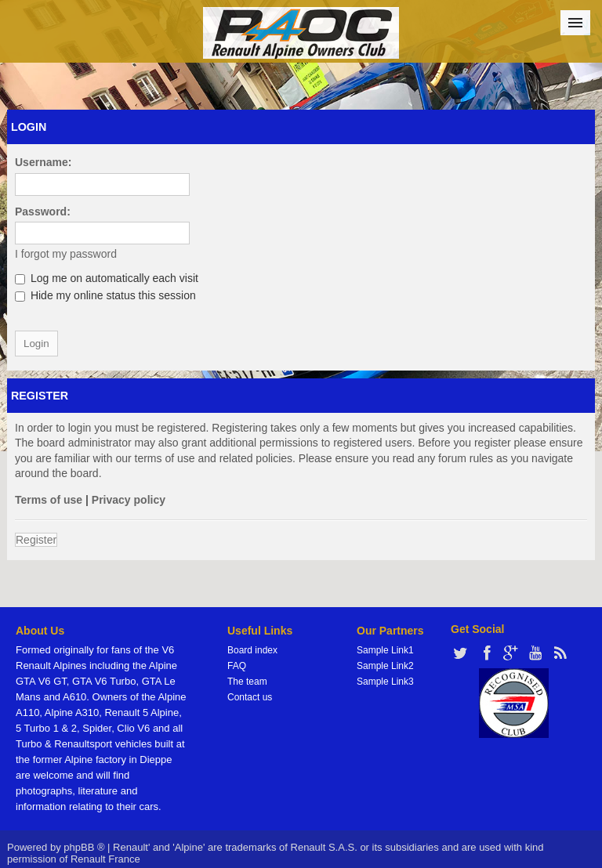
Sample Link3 (385, 682)
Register (36, 540)
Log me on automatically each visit (107, 278)
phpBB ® (84, 847)
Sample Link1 (385, 650)
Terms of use (49, 500)
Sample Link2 (385, 666)
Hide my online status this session (105, 295)
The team (247, 682)
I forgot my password (66, 254)
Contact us (250, 697)
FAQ (237, 666)
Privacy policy (129, 500)
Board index (252, 650)
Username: (43, 162)
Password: (43, 212)
